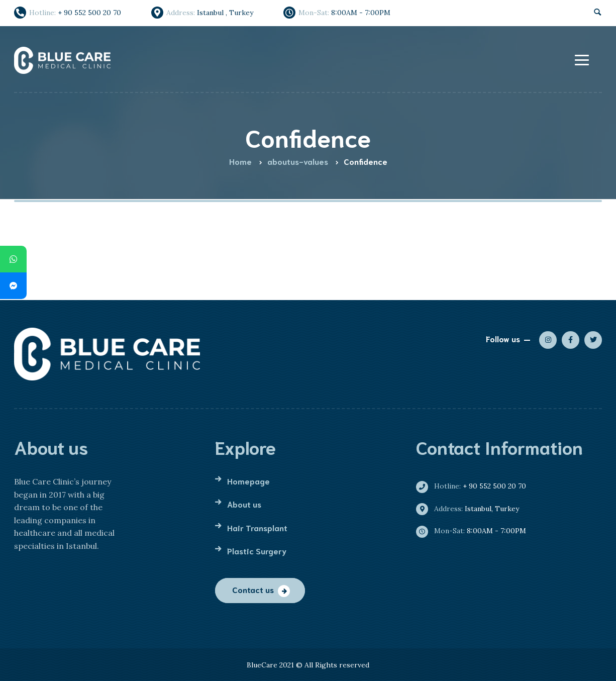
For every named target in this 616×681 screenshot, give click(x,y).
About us (244, 504)
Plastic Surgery (257, 551)
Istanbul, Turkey (472, 509)
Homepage (248, 481)
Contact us (253, 589)
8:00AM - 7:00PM (475, 531)
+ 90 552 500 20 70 (475, 486)
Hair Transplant (257, 527)
